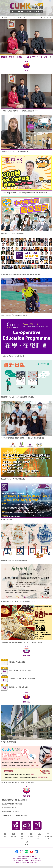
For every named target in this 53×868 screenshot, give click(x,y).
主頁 (41, 17)
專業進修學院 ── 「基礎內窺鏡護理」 (15, 816)
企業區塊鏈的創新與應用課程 (12, 804)
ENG (51, 17)
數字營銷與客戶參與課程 (11, 812)
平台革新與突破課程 (9, 808)
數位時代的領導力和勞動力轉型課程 (14, 800)
